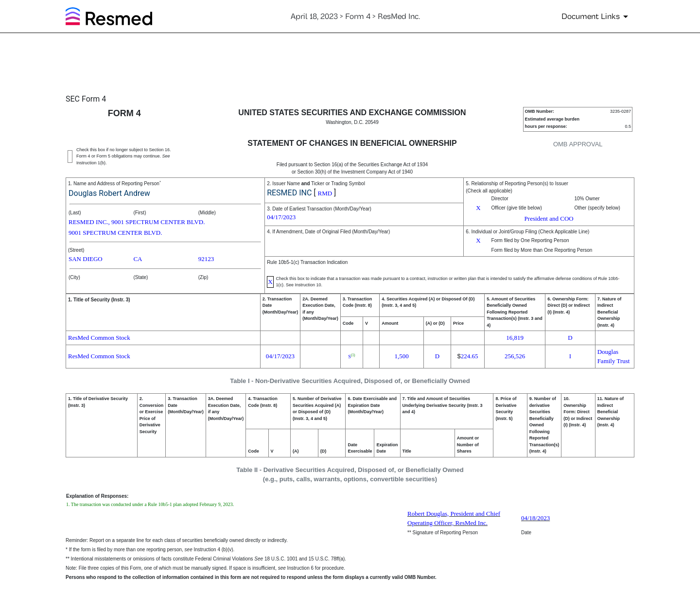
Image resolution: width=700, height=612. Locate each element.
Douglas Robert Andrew (109, 193)
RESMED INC (289, 193)
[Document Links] (596, 17)
